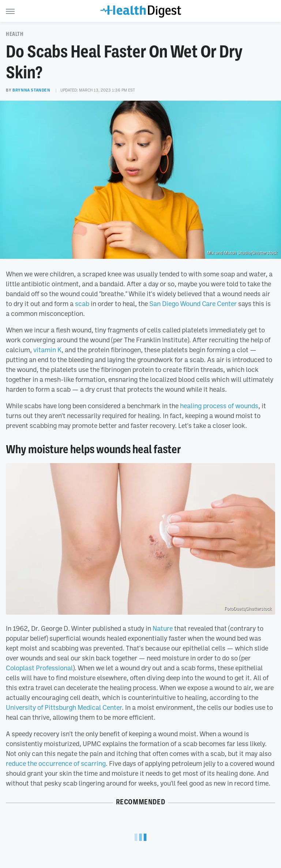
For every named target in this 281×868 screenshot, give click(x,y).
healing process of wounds (219, 406)
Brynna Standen (31, 90)
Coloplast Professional (39, 668)
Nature (163, 628)
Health (15, 34)
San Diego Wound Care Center (193, 303)
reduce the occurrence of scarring (56, 763)
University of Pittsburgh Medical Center (64, 707)
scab (82, 303)
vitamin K (47, 350)
